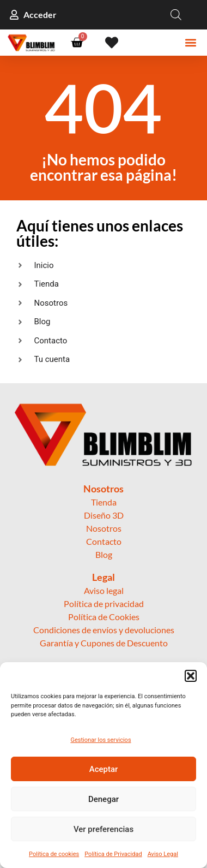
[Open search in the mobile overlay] (176, 15)
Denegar (103, 799)
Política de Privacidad (113, 854)
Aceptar (104, 769)
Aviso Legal (163, 854)
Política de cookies (54, 854)
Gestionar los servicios (101, 740)
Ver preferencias (103, 829)
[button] (191, 676)
